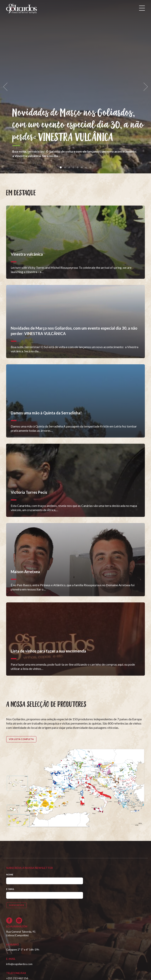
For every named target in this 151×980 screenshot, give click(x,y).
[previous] (7, 87)
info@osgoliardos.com (19, 964)
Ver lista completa (21, 739)
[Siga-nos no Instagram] (19, 920)
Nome (10, 875)
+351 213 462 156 (17, 978)
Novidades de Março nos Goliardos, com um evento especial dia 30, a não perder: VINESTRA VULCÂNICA (78, 125)
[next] (144, 87)
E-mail (10, 889)
